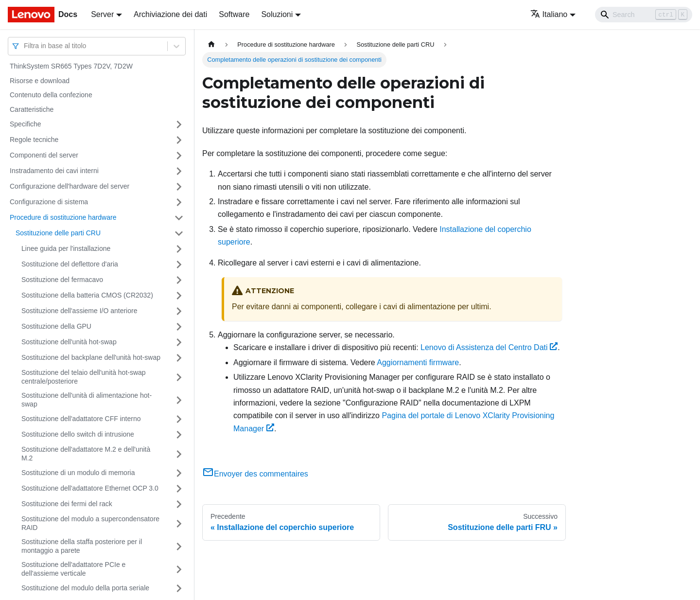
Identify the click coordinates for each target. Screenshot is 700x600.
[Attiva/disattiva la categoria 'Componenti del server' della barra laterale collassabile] (179, 156)
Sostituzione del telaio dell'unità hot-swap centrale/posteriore (84, 377)
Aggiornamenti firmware (418, 362)
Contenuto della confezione (51, 95)
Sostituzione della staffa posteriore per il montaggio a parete (82, 546)
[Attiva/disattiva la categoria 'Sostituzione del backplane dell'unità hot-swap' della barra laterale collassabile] (179, 358)
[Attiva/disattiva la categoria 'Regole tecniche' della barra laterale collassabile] (179, 140)
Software (234, 14)
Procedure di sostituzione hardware (63, 217)
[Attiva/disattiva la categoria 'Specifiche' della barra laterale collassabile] (179, 124)
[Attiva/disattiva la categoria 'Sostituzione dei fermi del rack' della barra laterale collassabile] (179, 504)
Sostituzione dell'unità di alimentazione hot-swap (87, 400)
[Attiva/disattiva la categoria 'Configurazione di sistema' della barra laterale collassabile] (179, 202)
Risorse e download (40, 81)
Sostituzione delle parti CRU (58, 233)
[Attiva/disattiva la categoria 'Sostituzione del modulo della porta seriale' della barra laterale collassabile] (179, 588)
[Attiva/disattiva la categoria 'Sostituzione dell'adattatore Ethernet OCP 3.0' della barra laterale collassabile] (179, 489)
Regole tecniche (34, 140)
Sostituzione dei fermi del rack (67, 504)
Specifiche (26, 124)
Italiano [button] (549, 14)
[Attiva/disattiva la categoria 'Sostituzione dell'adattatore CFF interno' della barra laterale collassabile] (179, 419)
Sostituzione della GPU (56, 326)
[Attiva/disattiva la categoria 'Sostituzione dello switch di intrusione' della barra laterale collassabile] (179, 435)
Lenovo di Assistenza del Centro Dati (489, 347)
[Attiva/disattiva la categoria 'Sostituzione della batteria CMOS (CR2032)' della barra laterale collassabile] (179, 296)
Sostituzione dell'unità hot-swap (69, 342)
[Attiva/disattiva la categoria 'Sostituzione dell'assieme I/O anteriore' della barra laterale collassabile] (179, 311)
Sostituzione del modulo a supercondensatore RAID (90, 523)
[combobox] (25, 46)
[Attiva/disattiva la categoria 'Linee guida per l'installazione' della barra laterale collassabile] (179, 249)
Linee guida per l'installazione (66, 248)
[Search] (644, 15)
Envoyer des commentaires (255, 474)
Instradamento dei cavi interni (54, 171)
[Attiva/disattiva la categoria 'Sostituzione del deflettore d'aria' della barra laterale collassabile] (179, 265)
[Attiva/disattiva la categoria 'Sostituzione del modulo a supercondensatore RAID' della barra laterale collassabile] (179, 523)
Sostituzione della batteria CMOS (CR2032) (87, 295)
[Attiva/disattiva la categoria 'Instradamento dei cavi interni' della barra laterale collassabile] (179, 171)
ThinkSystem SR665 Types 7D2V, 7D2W (71, 66)
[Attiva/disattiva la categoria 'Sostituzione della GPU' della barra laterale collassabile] (179, 327)
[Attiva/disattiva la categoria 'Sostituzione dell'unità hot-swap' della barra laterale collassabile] (179, 342)
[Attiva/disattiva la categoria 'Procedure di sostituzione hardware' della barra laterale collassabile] (179, 218)
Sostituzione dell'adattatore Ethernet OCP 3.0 (90, 488)
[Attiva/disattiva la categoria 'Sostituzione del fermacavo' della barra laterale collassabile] (179, 280)
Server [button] (102, 14)
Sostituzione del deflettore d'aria (70, 264)
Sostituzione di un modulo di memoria (78, 473)
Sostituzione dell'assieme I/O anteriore (79, 311)
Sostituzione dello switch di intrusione (78, 434)
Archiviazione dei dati (170, 14)
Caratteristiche (32, 109)
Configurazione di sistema (49, 202)
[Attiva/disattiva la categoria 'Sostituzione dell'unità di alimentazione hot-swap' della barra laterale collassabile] (179, 400)
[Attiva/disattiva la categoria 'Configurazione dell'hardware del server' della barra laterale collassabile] (179, 187)
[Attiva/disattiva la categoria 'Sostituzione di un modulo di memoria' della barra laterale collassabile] (179, 473)
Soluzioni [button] (277, 14)
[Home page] (211, 44)
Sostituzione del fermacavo (62, 280)
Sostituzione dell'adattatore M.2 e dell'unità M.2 (86, 454)
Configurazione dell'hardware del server (70, 186)
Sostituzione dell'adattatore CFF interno (81, 419)
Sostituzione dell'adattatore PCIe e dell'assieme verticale (73, 569)
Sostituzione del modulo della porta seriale (85, 588)
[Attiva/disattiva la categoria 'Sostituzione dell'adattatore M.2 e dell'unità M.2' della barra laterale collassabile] (179, 454)
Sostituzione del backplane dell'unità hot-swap (91, 357)
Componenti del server (44, 155)
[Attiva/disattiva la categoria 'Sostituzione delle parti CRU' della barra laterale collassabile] (179, 233)
